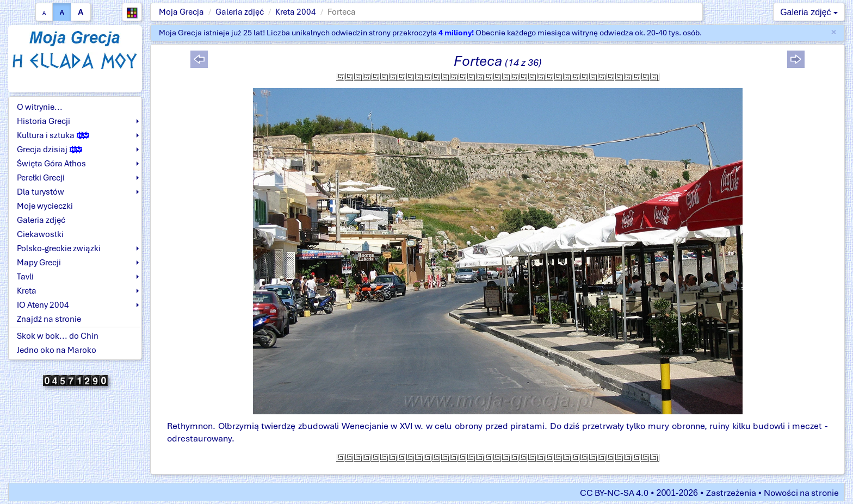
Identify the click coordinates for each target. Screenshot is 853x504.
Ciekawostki (40, 234)
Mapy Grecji (39, 263)
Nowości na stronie (801, 493)
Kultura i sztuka (53, 135)
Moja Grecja (181, 12)
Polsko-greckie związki (59, 248)
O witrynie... (40, 107)
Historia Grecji (44, 121)
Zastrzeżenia (731, 493)
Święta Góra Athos (51, 164)
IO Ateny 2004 (43, 305)
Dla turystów (41, 192)
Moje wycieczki (45, 206)
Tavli (25, 277)
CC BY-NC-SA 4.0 (614, 493)
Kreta (27, 291)
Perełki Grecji (41, 178)
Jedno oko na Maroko (57, 350)
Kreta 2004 (296, 12)
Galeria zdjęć (240, 12)
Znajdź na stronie (49, 319)
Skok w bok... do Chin (58, 336)
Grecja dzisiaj (50, 150)
